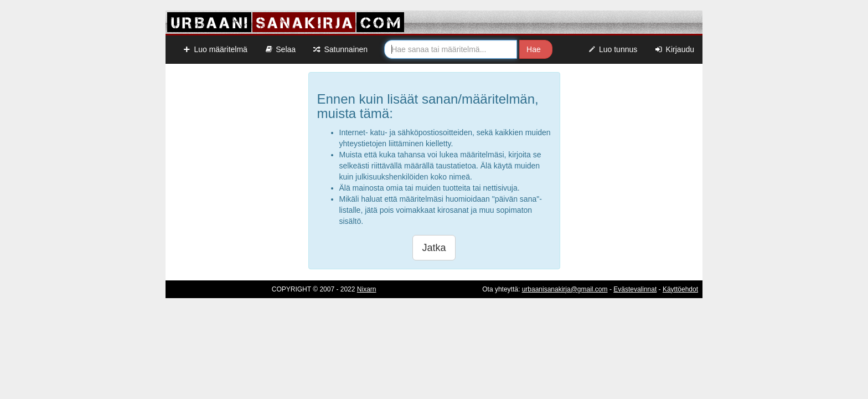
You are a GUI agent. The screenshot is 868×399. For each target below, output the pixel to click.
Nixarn (367, 289)
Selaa (280, 49)
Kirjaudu (674, 49)
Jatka (434, 248)
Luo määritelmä (215, 49)
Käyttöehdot (680, 289)
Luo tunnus (613, 49)
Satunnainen (340, 49)
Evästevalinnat (635, 289)
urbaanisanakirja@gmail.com (565, 289)
